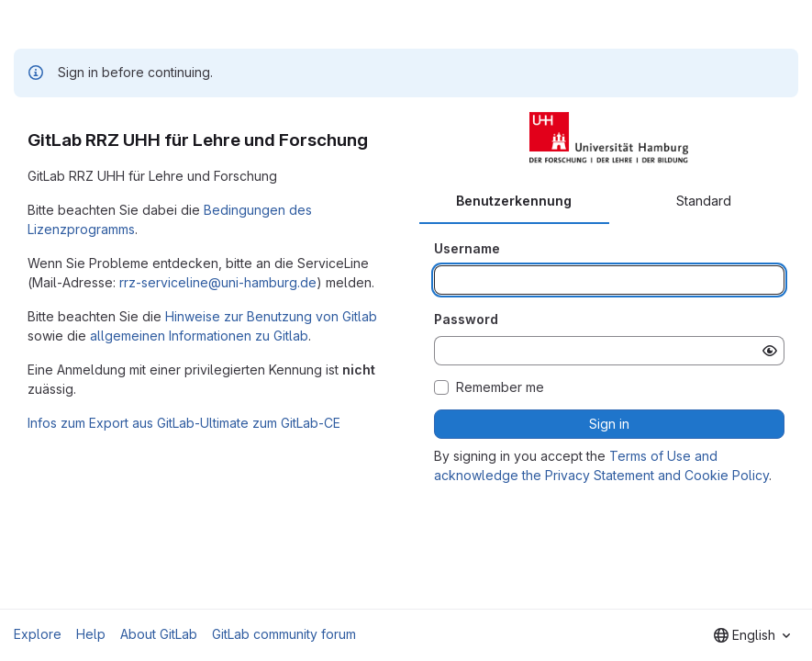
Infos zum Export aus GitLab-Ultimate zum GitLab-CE (184, 423)
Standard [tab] (704, 201)
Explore (38, 634)
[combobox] (752, 635)
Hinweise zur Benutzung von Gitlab (271, 316)
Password (466, 319)
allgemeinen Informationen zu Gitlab (199, 336)
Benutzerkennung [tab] (514, 201)
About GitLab (159, 634)
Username (467, 248)
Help (91, 634)
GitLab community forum (284, 634)
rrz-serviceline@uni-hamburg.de (218, 282)
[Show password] (770, 351)
